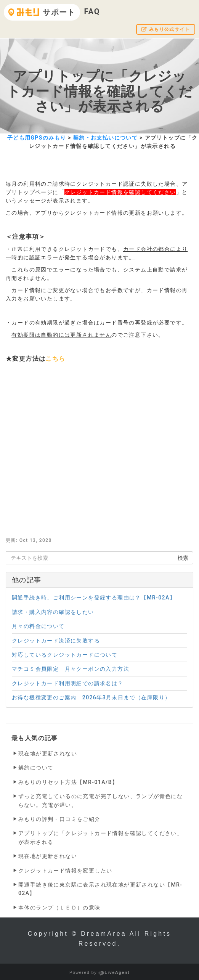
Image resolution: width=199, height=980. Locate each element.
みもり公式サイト (166, 29)
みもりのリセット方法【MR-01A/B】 (68, 782)
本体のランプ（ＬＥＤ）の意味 (59, 908)
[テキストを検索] (89, 558)
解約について (36, 768)
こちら (55, 359)
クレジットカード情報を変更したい (65, 871)
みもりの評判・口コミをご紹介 (59, 819)
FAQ (92, 11)
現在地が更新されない (48, 753)
